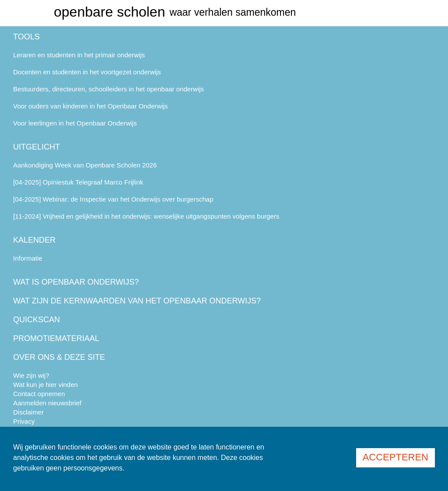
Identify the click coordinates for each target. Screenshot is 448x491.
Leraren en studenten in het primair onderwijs (79, 55)
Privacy (24, 421)
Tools (26, 37)
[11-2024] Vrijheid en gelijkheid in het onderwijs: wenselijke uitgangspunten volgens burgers (146, 216)
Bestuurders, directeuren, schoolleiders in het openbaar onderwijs (108, 89)
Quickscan (37, 320)
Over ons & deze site (59, 357)
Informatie (28, 258)
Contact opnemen (39, 394)
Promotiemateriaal (56, 338)
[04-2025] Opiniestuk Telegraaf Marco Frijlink (78, 182)
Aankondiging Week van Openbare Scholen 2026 (85, 165)
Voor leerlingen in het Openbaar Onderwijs (75, 123)
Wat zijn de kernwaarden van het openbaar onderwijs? (137, 301)
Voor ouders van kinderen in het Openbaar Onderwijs (91, 106)
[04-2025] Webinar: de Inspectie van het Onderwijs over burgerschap (113, 199)
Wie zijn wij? (31, 375)
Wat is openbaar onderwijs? (76, 282)
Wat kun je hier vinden (45, 385)
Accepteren (395, 457)
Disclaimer (28, 412)
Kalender (34, 240)
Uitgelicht (37, 147)
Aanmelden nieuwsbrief (47, 403)
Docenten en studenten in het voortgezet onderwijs (87, 72)
